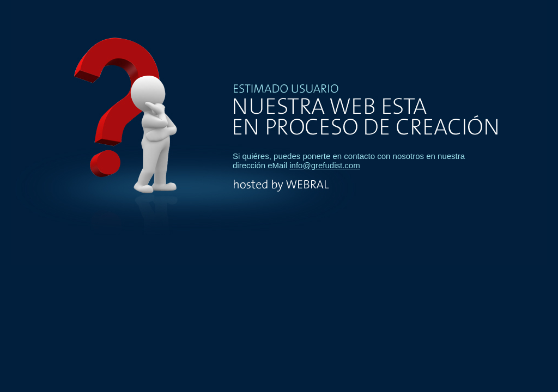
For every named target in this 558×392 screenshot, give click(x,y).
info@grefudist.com (325, 165)
